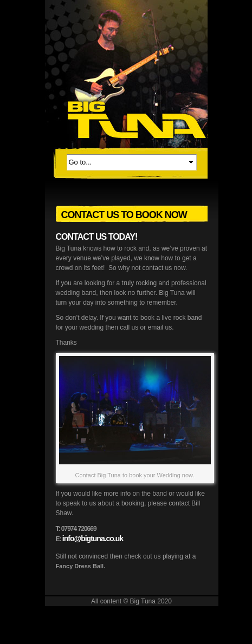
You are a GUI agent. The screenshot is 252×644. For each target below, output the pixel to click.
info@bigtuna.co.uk (93, 538)
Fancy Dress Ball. (81, 566)
